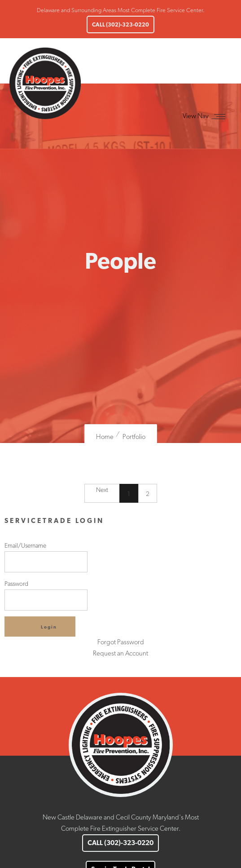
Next (102, 490)
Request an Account (120, 653)
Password (46, 595)
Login (49, 627)
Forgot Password (121, 642)
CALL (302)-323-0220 (120, 24)
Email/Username (46, 557)
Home (105, 437)
